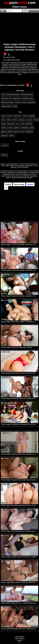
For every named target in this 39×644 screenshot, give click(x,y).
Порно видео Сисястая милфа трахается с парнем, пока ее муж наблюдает (20, 244)
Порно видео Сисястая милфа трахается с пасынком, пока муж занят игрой (20, 270)
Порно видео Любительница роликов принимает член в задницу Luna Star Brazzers (19, 47)
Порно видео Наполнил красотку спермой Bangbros (20, 398)
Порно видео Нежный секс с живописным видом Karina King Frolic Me (20, 603)
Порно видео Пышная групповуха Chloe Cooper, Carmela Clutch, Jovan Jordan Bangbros (20, 505)
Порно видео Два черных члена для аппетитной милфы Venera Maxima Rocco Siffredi (20, 582)
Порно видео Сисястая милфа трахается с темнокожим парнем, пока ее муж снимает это (20, 296)
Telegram (20, 640)
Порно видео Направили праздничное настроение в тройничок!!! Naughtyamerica (20, 424)
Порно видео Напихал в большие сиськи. (17, 347)
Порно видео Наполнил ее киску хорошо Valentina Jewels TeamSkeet (20, 373)
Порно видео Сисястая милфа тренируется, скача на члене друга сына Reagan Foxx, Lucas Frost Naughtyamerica (20, 322)
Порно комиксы (20, 638)
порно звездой (28, 178)
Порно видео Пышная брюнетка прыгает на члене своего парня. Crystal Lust (20, 454)
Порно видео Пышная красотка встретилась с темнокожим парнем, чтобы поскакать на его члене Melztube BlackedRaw (20, 531)
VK (19, 642)
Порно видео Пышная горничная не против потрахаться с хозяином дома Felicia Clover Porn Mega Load (20, 480)
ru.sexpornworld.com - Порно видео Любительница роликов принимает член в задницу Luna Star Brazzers (20, 166)
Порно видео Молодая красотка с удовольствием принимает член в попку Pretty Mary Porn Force (20, 629)
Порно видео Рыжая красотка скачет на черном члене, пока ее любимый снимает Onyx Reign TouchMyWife (20, 557)
